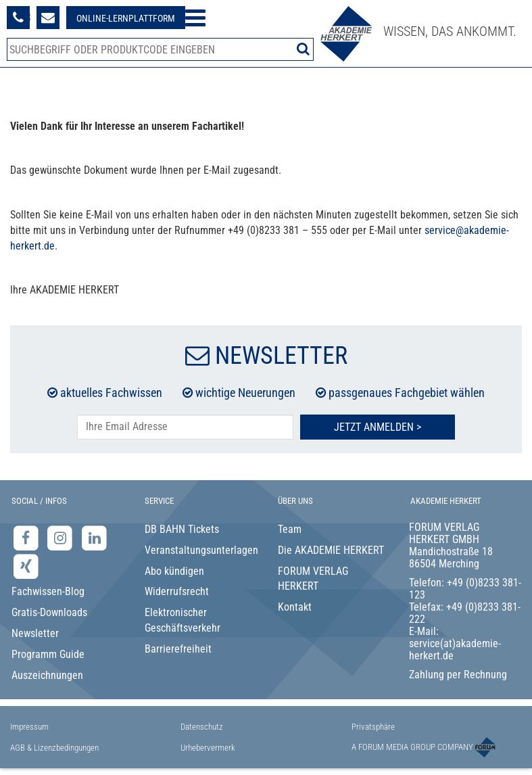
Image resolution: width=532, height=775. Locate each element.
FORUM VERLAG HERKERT (313, 579)
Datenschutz (202, 727)
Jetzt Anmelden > (378, 427)
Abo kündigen (174, 571)
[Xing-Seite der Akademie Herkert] (26, 566)
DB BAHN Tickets (182, 529)
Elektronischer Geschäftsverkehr (183, 620)
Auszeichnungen (47, 675)
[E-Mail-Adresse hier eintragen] (185, 427)
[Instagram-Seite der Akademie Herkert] (62, 537)
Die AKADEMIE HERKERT (331, 550)
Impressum (29, 727)
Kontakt (295, 607)
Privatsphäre (373, 727)
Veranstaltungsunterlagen (200, 550)
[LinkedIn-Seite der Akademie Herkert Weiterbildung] (94, 537)
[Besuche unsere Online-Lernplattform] (126, 18)
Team (290, 529)
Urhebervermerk (208, 748)
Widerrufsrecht (177, 591)
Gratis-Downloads (49, 612)
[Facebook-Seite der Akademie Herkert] (27, 537)
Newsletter (35, 633)
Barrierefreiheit (178, 649)
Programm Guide (48, 654)
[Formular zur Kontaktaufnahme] (48, 18)
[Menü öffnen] (195, 18)
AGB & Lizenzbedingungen (54, 748)
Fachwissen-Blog (48, 591)
